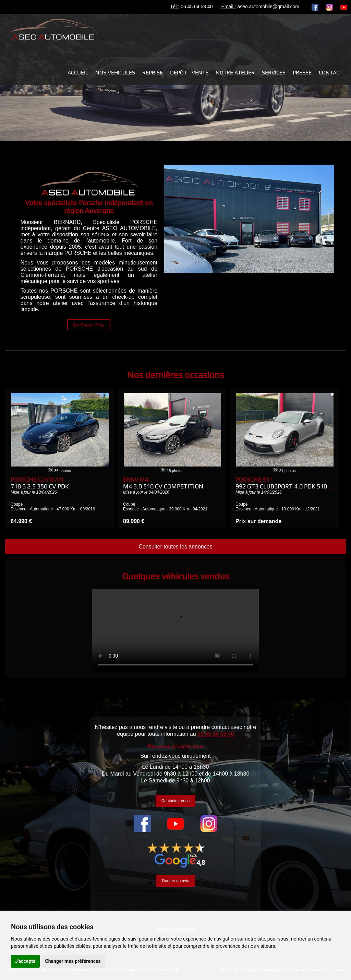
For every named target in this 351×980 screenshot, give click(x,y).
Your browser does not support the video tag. (175, 631)
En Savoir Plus (89, 325)
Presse (302, 73)
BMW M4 (163, 483)
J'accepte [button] (25, 961)
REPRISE (153, 73)
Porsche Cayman (40, 483)
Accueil (78, 73)
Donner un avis (175, 880)
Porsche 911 (286, 483)
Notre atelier (235, 73)
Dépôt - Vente (189, 73)
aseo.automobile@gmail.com (268, 7)
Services (274, 73)
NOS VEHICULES (115, 73)
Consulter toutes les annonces (175, 547)
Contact (331, 73)
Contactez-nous (175, 800)
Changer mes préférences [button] (73, 961)
